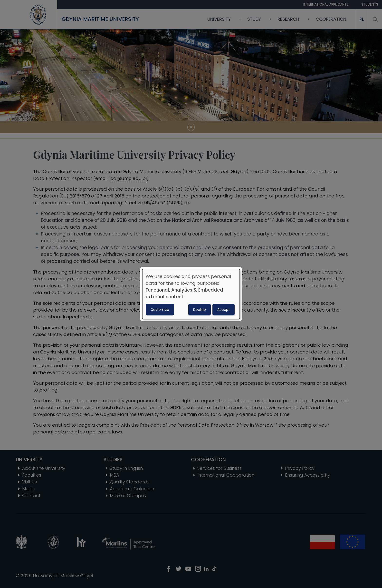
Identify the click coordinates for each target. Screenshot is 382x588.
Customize (160, 310)
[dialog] (191, 294)
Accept (224, 310)
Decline (200, 310)
